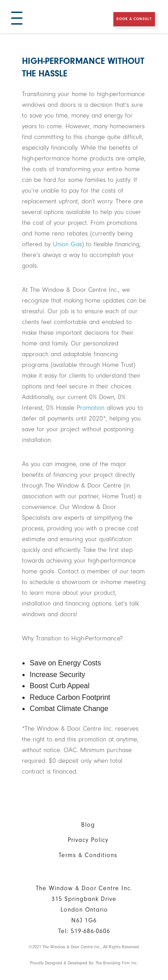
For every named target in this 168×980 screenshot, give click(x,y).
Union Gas (67, 244)
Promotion (90, 408)
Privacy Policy (88, 840)
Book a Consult (134, 19)
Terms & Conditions (88, 855)
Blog (88, 825)
